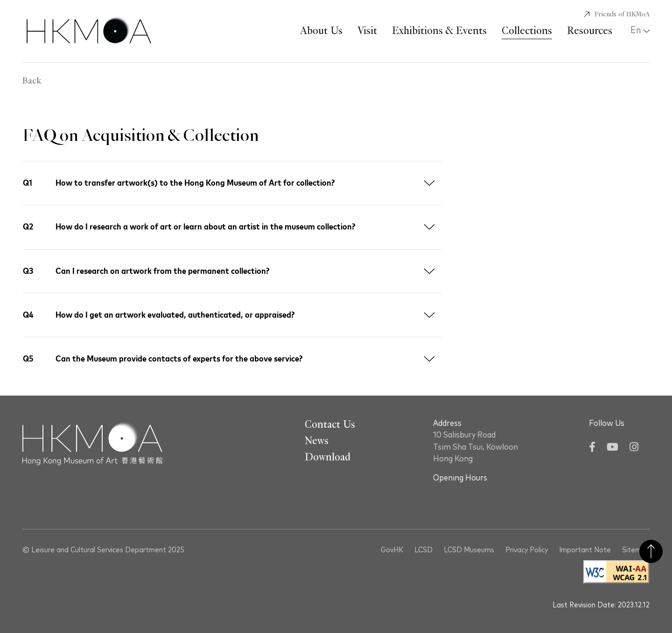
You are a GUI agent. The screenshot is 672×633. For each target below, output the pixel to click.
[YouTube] (612, 448)
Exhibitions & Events (439, 31)
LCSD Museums (469, 550)
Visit (367, 31)
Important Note (585, 550)
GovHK (392, 550)
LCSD (423, 550)
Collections (527, 31)
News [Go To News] (317, 441)
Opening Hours (460, 478)
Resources (590, 31)
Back (32, 81)
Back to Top (651, 551)
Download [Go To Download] (328, 457)
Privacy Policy (527, 550)
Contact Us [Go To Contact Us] (330, 424)
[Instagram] (634, 448)
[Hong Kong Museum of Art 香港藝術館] (89, 31)
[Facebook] (592, 448)
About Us (321, 31)
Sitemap (636, 550)
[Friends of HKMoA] (617, 14)
